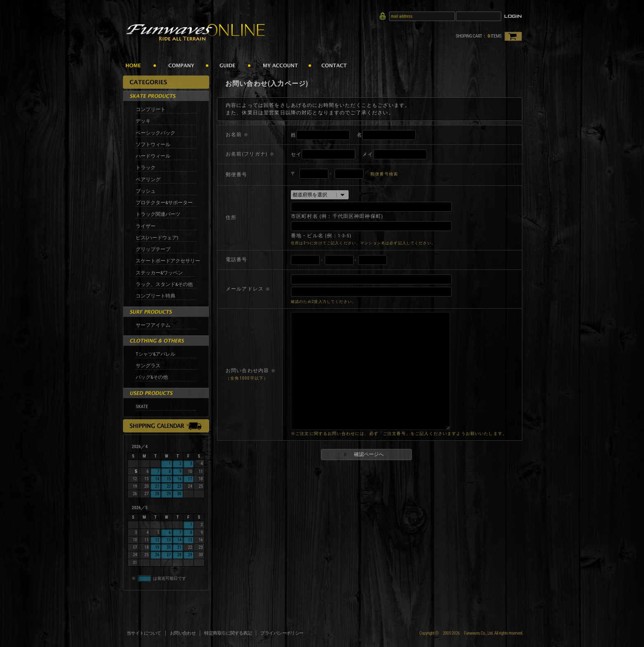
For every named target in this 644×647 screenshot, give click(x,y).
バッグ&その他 (152, 377)
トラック (146, 168)
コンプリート (151, 109)
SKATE (142, 406)
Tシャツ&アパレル (156, 354)
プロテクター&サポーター (164, 203)
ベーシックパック (156, 133)
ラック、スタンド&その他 (164, 284)
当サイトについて (144, 633)
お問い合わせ (183, 633)
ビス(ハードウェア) (157, 238)
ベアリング (148, 179)
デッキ (143, 121)
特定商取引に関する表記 (228, 633)
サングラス (148, 366)
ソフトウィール (153, 144)
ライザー (146, 226)
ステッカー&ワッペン (159, 273)
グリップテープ (153, 249)
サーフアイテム (153, 325)
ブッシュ (146, 191)
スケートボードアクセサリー (168, 261)
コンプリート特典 (156, 296)
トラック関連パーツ (158, 214)
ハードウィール (153, 156)
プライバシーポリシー (282, 633)
